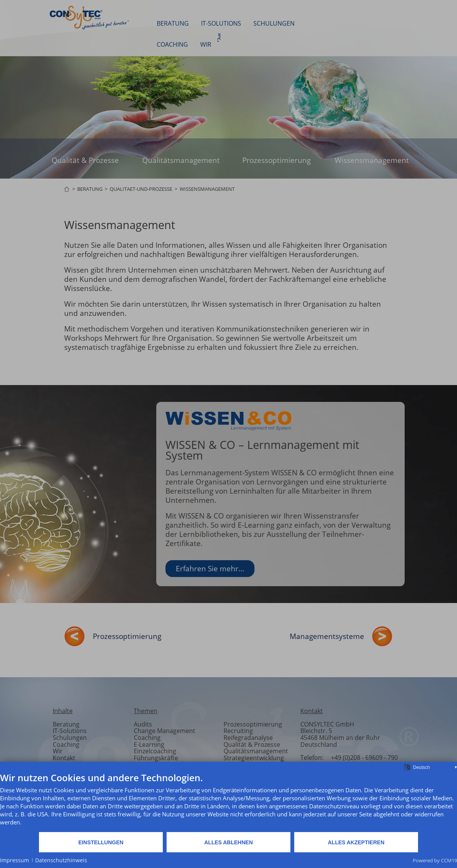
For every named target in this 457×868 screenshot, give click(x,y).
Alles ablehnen (228, 842)
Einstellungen (101, 842)
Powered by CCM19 (435, 860)
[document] (228, 802)
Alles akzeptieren (356, 842)
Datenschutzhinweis (61, 860)
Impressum (15, 860)
